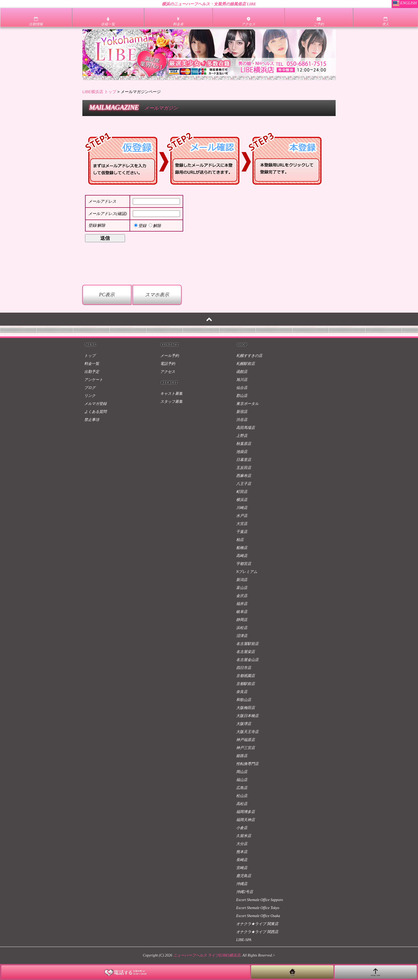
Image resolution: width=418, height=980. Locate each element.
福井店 (242, 604)
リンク (90, 396)
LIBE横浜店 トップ (99, 92)
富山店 (242, 588)
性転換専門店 (247, 764)
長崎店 (242, 860)
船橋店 (242, 548)
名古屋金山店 (247, 660)
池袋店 (242, 452)
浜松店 (242, 628)
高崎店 (242, 556)
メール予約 (170, 356)
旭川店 (242, 380)
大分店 (242, 844)
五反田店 (244, 468)
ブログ (90, 388)
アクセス (168, 372)
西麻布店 (244, 476)
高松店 (242, 804)
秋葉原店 (244, 444)
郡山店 (242, 396)
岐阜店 (242, 612)
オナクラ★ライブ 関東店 (257, 924)
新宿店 (242, 412)
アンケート (94, 380)
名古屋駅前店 (247, 644)
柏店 (240, 540)
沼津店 (242, 636)
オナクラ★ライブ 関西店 (257, 932)
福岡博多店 (246, 812)
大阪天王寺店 (247, 732)
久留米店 (244, 836)
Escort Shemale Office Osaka (258, 916)
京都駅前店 (246, 684)
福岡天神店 (246, 820)
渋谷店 (242, 420)
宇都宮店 (244, 564)
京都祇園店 (246, 676)
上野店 (242, 436)
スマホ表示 (157, 295)
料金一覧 (92, 364)
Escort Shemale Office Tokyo (258, 908)
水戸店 (242, 516)
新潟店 (242, 580)
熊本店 (242, 852)
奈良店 (242, 692)
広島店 (242, 788)
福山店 (242, 780)
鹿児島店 (244, 876)
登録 (140, 226)
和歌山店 (244, 700)
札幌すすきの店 (249, 356)
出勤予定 (92, 372)
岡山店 (242, 772)
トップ (90, 356)
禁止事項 (92, 420)
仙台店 (242, 388)
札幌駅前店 (246, 364)
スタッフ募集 (171, 402)
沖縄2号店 (245, 892)
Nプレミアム (247, 572)
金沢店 (242, 596)
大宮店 (242, 524)
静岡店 (242, 620)
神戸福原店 (246, 740)
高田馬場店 (246, 428)
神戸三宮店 (246, 748)
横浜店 (242, 500)
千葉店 (242, 532)
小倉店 (242, 828)
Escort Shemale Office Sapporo (260, 900)
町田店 (242, 492)
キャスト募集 (171, 394)
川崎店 (242, 508)
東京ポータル (247, 404)
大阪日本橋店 (247, 716)
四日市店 (244, 668)
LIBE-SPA (244, 940)
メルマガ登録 (95, 404)
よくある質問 (95, 412)
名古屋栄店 (246, 652)
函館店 (242, 372)
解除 (155, 226)
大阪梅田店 (246, 708)
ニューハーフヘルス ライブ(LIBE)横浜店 (207, 955)
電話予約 (168, 364)
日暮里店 (244, 460)
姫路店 (242, 756)
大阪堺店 (244, 724)
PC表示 (107, 295)
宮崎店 (242, 868)
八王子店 (244, 484)
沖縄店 (242, 884)
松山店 (242, 796)
